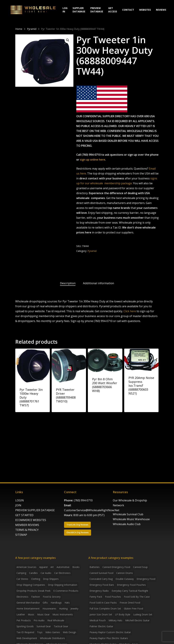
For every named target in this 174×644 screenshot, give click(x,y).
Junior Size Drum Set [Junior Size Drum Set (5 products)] (101, 614)
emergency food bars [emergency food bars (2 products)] (102, 585)
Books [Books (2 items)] (76, 567)
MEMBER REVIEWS (27, 525)
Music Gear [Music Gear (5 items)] (43, 614)
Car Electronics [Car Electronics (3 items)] (62, 573)
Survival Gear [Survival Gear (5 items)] (44, 626)
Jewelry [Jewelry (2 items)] (74, 609)
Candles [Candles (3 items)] (33, 573)
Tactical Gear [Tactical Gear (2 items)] (61, 626)
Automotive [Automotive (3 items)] (63, 567)
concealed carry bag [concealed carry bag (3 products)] (101, 579)
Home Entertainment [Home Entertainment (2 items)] (28, 609)
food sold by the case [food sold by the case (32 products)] (137, 597)
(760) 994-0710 (83, 500)
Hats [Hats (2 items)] (67, 603)
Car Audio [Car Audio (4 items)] (46, 573)
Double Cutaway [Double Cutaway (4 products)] (125, 579)
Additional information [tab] (98, 283)
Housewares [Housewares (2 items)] (49, 609)
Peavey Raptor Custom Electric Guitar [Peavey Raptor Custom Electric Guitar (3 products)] (110, 632)
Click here (130, 311)
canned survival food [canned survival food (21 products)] (101, 573)
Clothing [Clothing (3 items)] (36, 579)
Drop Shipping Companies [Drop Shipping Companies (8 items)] (31, 585)
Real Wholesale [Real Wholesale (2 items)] (56, 620)
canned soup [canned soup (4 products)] (140, 567)
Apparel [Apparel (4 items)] (43, 567)
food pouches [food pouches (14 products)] (113, 597)
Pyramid (32, 29)
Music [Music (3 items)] (31, 614)
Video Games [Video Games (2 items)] (53, 632)
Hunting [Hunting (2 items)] (63, 609)
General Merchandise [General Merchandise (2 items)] (28, 603)
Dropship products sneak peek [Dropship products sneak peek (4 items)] (33, 591)
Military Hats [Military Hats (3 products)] (115, 620)
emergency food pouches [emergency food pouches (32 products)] (131, 585)
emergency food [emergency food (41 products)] (146, 579)
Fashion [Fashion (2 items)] (36, 597)
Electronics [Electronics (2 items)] (22, 597)
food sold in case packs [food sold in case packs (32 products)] (103, 603)
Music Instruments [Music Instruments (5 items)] (63, 614)
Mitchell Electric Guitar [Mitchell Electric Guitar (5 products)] (137, 620)
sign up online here (93, 160)
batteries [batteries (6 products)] (95, 567)
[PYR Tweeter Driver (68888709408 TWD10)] (69, 366)
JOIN (18, 505)
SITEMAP (21, 535)
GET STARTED (24, 515)
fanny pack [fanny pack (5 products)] (96, 597)
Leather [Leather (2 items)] (21, 614)
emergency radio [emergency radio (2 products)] (99, 591)
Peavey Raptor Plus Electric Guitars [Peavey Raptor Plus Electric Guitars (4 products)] (109, 638)
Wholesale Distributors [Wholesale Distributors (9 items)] (52, 638)
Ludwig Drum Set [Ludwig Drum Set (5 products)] (143, 614)
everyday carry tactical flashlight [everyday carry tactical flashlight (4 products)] (130, 591)
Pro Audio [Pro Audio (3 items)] (39, 620)
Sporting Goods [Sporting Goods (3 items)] (25, 626)
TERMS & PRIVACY (27, 530)
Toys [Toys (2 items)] (40, 632)
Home (19, 29)
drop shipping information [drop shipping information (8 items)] (63, 585)
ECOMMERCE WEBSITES (31, 520)
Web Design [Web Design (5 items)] (69, 632)
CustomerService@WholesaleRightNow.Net (92, 510)
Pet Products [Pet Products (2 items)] (24, 620)
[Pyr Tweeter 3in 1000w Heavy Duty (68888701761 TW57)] (33, 366)
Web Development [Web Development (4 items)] (27, 638)
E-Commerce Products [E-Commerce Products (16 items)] (66, 591)
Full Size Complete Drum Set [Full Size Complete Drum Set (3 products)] (105, 609)
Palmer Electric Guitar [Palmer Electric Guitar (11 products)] (101, 626)
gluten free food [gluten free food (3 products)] (133, 609)
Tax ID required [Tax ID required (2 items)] (25, 632)
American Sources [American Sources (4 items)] (26, 567)
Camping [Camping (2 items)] (21, 573)
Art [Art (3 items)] (52, 567)
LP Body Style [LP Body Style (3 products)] (123, 614)
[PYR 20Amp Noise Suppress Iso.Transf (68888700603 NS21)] (141, 360)
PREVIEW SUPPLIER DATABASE (35, 510)
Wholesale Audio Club (127, 524)
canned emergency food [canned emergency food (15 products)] (116, 567)
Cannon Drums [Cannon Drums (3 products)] (125, 573)
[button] (68, 40)
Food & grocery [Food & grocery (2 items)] (52, 597)
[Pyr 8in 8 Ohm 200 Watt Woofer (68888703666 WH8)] (105, 360)
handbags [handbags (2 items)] (56, 603)
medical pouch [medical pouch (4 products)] (98, 620)
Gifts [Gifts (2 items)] (45, 603)
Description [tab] (68, 283)
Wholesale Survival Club (128, 514)
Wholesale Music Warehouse (131, 519)
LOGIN (20, 500)
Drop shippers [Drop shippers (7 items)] (51, 579)
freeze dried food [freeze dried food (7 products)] (130, 603)
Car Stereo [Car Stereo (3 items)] (22, 579)
